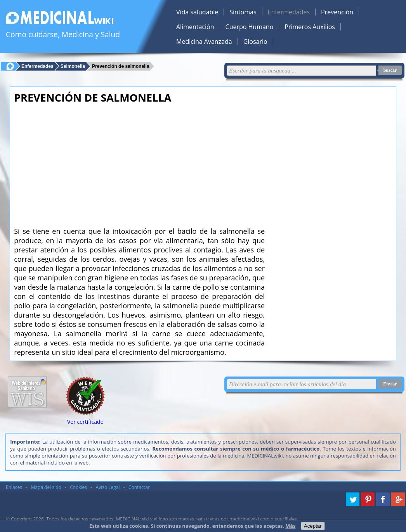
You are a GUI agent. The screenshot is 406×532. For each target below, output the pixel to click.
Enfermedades (289, 12)
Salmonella (73, 66)
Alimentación (195, 27)
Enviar (390, 384)
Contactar (139, 487)
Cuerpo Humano (250, 27)
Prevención (337, 12)
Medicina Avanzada (204, 41)
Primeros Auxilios (310, 27)
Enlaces (14, 487)
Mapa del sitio (46, 487)
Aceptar (313, 526)
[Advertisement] (139, 163)
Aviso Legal (108, 487)
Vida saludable (197, 12)
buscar (390, 70)
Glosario (255, 41)
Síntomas (243, 12)
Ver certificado (85, 422)
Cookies (78, 487)
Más (290, 526)
